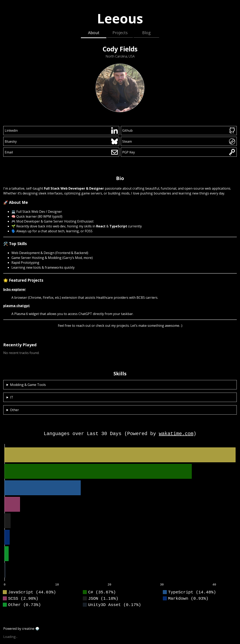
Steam (179, 141)
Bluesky (61, 141)
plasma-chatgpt (17, 306)
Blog (146, 33)
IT (12, 397)
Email (61, 152)
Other (14, 410)
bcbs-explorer (14, 289)
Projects (120, 33)
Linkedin (61, 130)
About (94, 33)
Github (179, 130)
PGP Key (179, 152)
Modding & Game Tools (28, 385)
